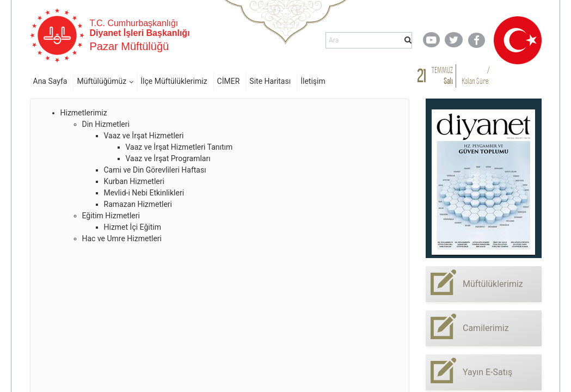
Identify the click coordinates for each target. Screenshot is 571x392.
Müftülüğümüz (102, 81)
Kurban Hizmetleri (134, 181)
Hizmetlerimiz (84, 113)
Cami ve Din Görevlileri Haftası (155, 170)
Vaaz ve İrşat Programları (168, 158)
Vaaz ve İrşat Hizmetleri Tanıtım (179, 147)
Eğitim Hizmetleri (111, 216)
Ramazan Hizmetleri (138, 204)
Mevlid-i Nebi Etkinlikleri (144, 193)
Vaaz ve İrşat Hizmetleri (144, 136)
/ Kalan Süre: (475, 75)
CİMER (229, 81)
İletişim (313, 81)
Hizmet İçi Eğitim (133, 227)
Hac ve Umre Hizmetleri (122, 238)
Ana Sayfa (50, 81)
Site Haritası (270, 81)
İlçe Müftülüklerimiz (174, 81)
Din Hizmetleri (106, 124)
